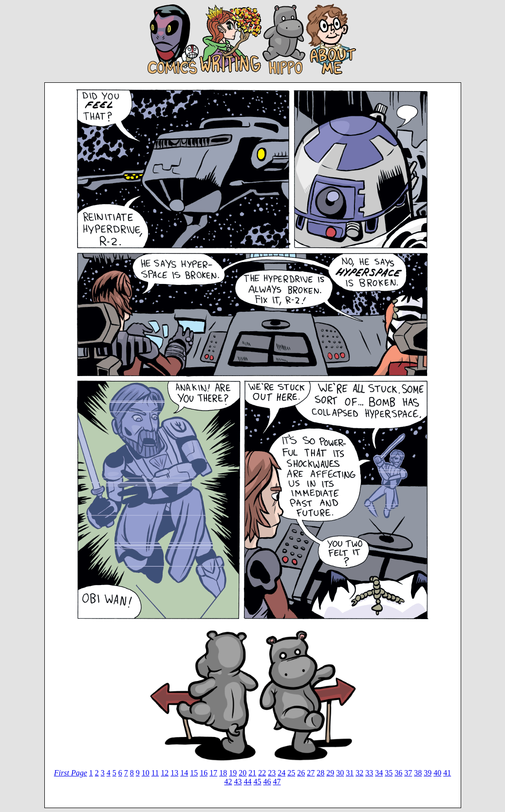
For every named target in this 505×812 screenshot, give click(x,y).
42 (228, 782)
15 (194, 773)
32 (359, 773)
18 (223, 773)
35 (389, 773)
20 (243, 773)
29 (330, 773)
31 (350, 773)
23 (272, 773)
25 (291, 773)
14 (184, 773)
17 (213, 773)
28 (320, 773)
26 (301, 773)
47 (277, 782)
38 (418, 773)
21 (252, 773)
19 (233, 773)
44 (248, 782)
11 (155, 773)
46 (267, 782)
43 (238, 782)
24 (281, 773)
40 (437, 773)
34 (379, 773)
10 (146, 773)
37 (408, 773)
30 (340, 773)
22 (262, 773)
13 (174, 773)
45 (258, 782)
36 (398, 773)
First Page (71, 773)
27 (311, 773)
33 (369, 773)
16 (204, 773)
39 (428, 773)
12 (165, 773)
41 (447, 773)
